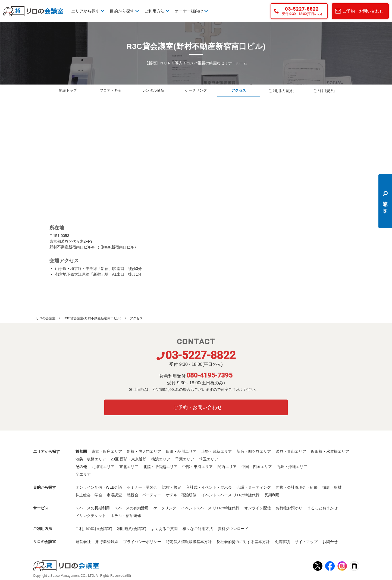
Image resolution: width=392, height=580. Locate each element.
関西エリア (227, 467)
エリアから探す (88, 11)
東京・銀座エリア (107, 451)
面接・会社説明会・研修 (297, 487)
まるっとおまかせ (322, 508)
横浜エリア (161, 459)
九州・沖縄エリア (292, 467)
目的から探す (124, 11)
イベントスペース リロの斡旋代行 (230, 495)
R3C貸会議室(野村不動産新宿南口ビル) (93, 318)
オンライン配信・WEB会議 (99, 487)
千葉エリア (185, 459)
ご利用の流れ (281, 91)
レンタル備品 (153, 91)
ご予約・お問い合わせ (363, 11)
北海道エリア (103, 467)
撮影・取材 (332, 487)
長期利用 (272, 495)
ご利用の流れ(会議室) (94, 529)
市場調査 (114, 495)
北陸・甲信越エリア (160, 467)
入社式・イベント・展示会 (209, 487)
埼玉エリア (209, 459)
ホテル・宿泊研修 (181, 495)
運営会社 (83, 542)
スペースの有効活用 (131, 508)
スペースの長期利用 (93, 508)
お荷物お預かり (289, 508)
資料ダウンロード (233, 529)
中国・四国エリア (257, 467)
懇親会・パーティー (144, 495)
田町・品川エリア (181, 451)
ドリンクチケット (91, 516)
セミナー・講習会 (142, 487)
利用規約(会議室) (132, 529)
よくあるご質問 (164, 529)
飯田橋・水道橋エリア (330, 451)
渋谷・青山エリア (291, 451)
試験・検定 (172, 487)
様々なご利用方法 (198, 529)
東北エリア (129, 467)
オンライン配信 (258, 508)
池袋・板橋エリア (91, 459)
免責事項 (282, 542)
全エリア (83, 474)
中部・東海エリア (197, 467)
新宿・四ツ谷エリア (254, 451)
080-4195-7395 (209, 375)
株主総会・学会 (89, 495)
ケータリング (196, 91)
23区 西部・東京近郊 (128, 459)
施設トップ (68, 91)
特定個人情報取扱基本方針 (189, 542)
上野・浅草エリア (217, 451)
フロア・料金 (111, 91)
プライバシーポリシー (142, 542)
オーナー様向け (191, 11)
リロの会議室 (46, 318)
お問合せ (330, 542)
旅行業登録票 (107, 542)
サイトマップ (306, 542)
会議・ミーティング (254, 487)
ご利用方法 (157, 11)
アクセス (239, 91)
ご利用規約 (324, 91)
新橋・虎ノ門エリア (144, 451)
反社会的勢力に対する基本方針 (243, 542)
